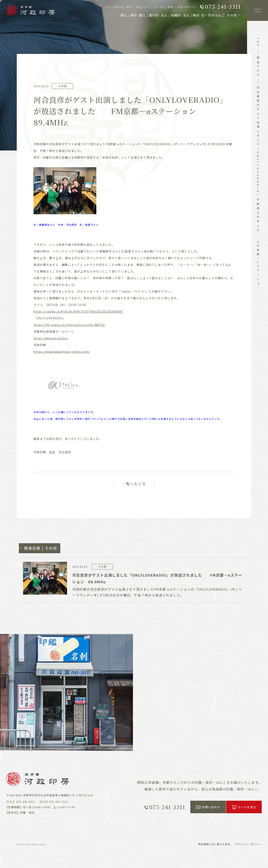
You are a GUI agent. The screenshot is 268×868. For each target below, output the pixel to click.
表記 (214, 844)
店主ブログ (258, 67)
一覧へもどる (134, 484)
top (258, 43)
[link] (62, 351)
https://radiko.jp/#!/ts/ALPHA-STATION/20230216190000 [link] (78, 311)
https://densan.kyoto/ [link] (51, 338)
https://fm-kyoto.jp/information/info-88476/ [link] (69, 325)
